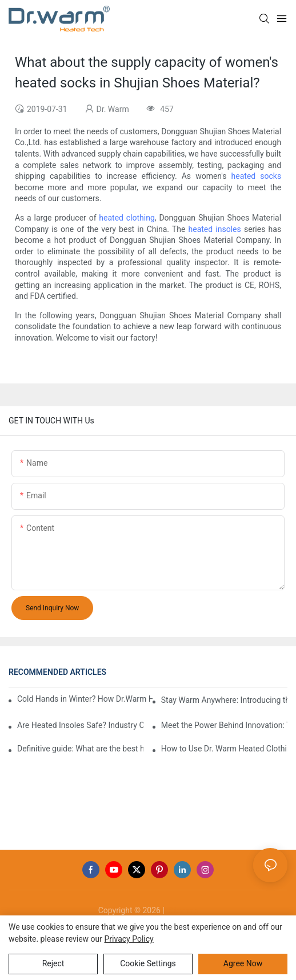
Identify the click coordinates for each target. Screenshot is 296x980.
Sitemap (182, 910)
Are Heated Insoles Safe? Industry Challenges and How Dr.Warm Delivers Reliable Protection (80, 725)
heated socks (257, 176)
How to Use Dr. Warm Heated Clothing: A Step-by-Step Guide (224, 749)
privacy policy (129, 939)
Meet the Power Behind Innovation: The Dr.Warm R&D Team (224, 725)
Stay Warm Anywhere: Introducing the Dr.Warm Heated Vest (224, 700)
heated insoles (215, 229)
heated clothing (127, 218)
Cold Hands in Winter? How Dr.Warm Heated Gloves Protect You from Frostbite (85, 699)
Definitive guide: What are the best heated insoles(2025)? (80, 749)
